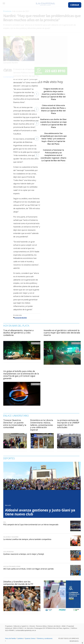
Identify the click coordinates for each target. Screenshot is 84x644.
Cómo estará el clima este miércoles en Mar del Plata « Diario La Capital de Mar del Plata (50, 109)
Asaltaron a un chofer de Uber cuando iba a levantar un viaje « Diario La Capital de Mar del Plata (51, 123)
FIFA (5, 522)
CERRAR (75, 5)
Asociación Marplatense (12, 566)
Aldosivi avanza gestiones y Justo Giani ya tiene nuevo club (40, 512)
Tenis (37, 588)
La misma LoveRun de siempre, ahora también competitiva (27, 539)
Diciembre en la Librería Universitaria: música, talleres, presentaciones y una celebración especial (42, 425)
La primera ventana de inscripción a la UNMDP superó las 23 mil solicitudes (68, 424)
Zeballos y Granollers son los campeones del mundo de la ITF (18, 583)
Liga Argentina (8, 552)
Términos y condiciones (45, 638)
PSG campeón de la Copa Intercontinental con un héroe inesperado (31, 525)
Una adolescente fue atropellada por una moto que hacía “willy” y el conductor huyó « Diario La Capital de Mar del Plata (51, 139)
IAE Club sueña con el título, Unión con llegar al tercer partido (28, 569)
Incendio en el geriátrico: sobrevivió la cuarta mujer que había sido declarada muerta (62, 333)
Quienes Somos (30, 638)
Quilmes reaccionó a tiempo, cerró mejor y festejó (24, 554)
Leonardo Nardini (21, 318)
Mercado (8, 505)
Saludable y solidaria (11, 537)
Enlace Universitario (18, 435)
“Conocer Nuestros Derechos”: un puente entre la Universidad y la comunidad (15, 424)
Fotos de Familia (10, 638)
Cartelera (20, 638)
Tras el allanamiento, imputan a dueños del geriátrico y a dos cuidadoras (18, 333)
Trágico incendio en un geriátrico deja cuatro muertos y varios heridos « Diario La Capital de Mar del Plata (50, 94)
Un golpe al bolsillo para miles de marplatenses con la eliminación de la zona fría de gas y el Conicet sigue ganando (21, 375)
